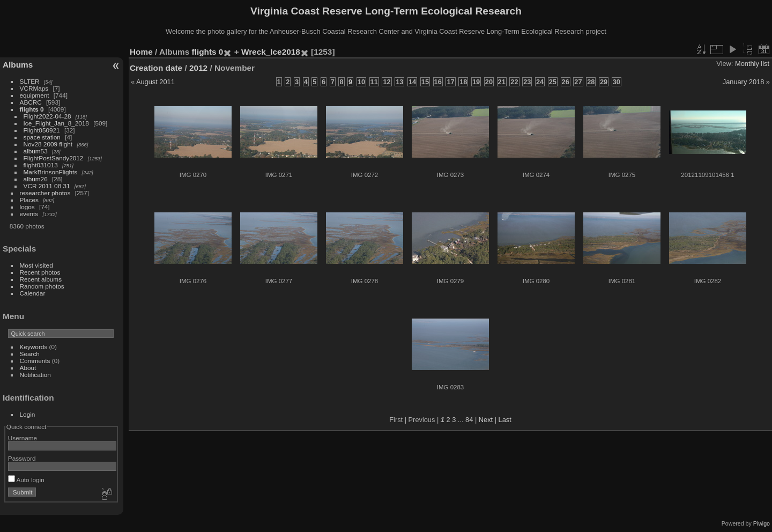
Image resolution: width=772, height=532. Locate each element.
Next (486, 420)
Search (30, 354)
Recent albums (41, 279)
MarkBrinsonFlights (51, 172)
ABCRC (31, 102)
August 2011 (155, 82)
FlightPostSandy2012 (54, 158)
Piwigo (762, 523)
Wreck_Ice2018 (271, 52)
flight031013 (41, 165)
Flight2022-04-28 (47, 116)
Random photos (42, 286)
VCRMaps (34, 88)
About (28, 368)
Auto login (26, 480)
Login (28, 414)
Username (23, 438)
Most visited (36, 265)
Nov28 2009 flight (48, 144)
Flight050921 (42, 130)
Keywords (34, 347)
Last (505, 420)
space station (42, 137)
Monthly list (752, 64)
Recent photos (40, 272)
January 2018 (744, 82)
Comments (35, 361)
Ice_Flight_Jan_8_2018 (56, 123)
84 (469, 420)
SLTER (30, 81)
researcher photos (45, 193)
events (29, 214)
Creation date (156, 68)
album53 (36, 151)
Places (29, 200)
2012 (198, 68)
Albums (18, 65)
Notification (35, 375)
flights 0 (32, 109)
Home (141, 52)
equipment (35, 95)
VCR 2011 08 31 (47, 186)
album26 (36, 179)
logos (27, 207)
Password (22, 458)
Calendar (33, 293)
